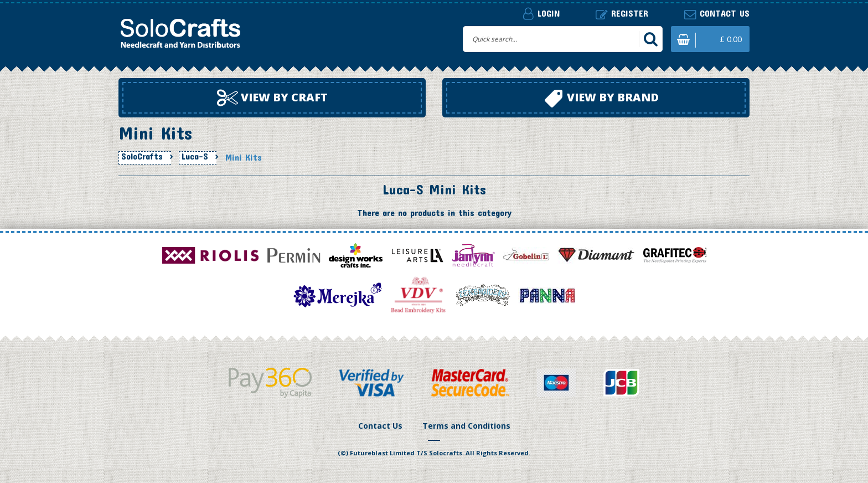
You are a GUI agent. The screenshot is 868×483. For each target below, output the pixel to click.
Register (622, 14)
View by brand (602, 99)
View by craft (272, 98)
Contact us (717, 14)
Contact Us (380, 426)
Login (541, 13)
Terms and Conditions (466, 426)
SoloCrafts (142, 156)
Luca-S (195, 156)
